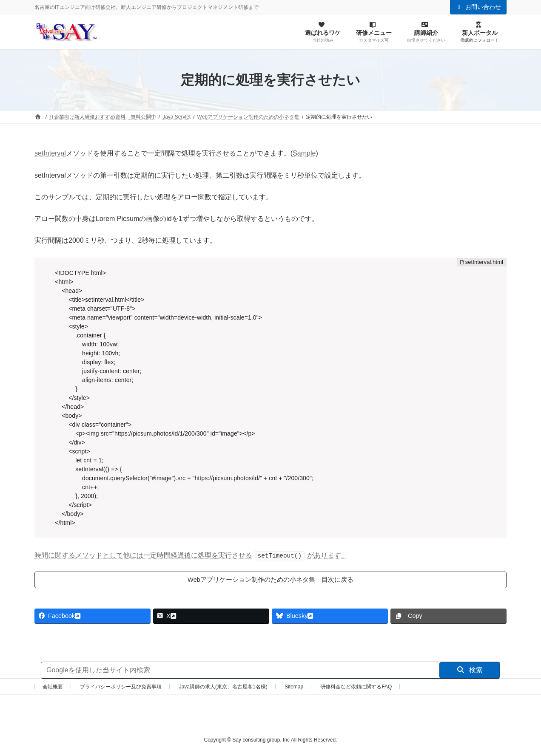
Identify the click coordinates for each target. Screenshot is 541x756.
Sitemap (294, 688)
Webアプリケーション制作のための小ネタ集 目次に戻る (271, 580)
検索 (470, 671)
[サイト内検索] (240, 671)
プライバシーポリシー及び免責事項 (121, 688)
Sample (304, 153)
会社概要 (53, 688)
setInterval (50, 153)
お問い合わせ (478, 7)
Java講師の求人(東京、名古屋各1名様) (223, 688)
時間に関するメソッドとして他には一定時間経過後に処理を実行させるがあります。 (191, 555)
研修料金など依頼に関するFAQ (356, 688)
